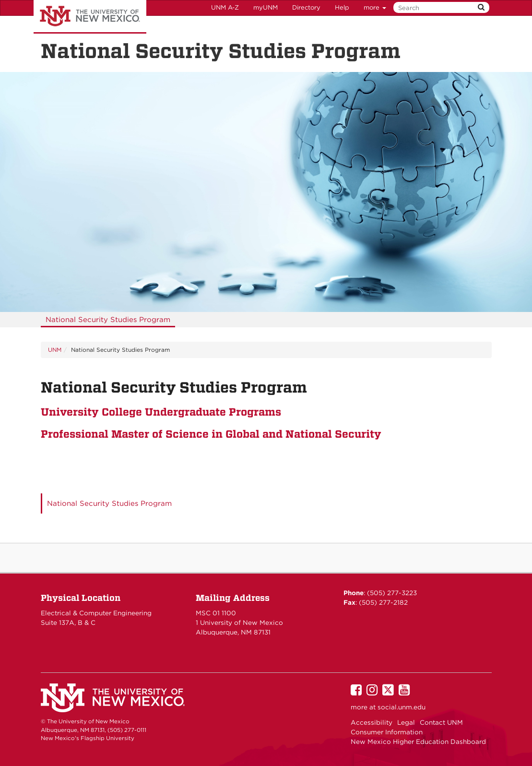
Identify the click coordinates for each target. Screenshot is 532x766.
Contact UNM (441, 722)
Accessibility (372, 722)
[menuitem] (108, 320)
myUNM (266, 7)
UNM (55, 350)
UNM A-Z (225, 7)
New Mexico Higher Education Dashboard (418, 742)
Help (342, 7)
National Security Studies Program (108, 320)
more (375, 7)
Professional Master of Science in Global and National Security (211, 434)
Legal (406, 722)
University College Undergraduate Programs (161, 412)
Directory (306, 7)
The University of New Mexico (90, 17)
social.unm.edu (402, 707)
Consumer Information (387, 732)
